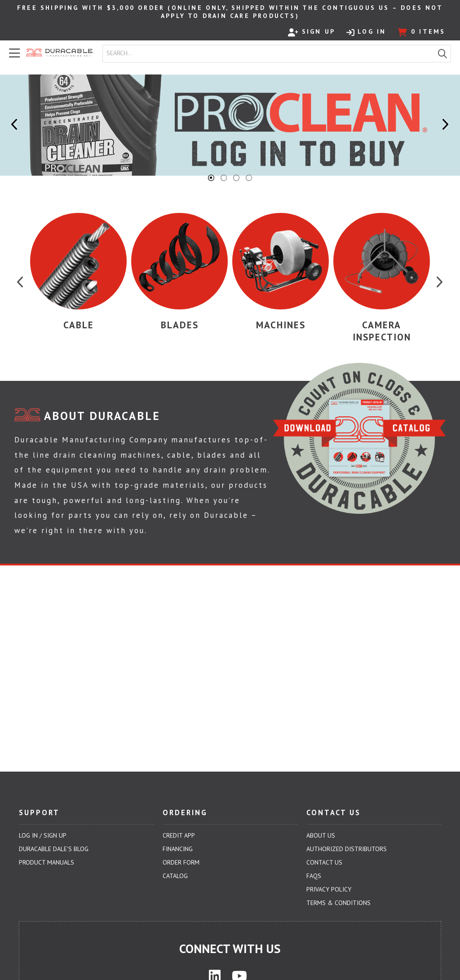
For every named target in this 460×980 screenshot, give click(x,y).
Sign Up (312, 32)
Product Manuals (46, 862)
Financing (178, 849)
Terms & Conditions (338, 903)
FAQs (314, 876)
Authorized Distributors (347, 849)
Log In (366, 32)
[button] (442, 54)
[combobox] (269, 53)
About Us (321, 835)
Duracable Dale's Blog (54, 849)
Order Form (181, 862)
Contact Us (324, 862)
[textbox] (270, 53)
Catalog (175, 876)
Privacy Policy (329, 889)
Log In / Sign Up (43, 835)
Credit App (179, 835)
